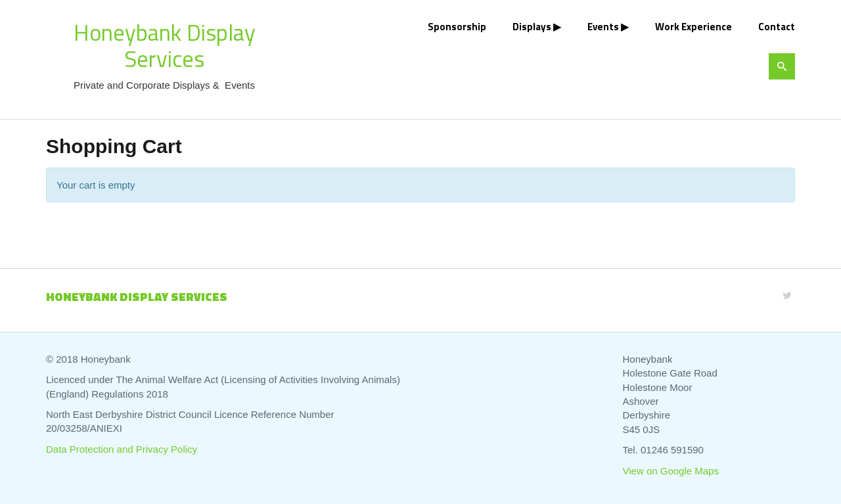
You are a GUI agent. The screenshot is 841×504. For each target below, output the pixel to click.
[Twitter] (787, 295)
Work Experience (693, 27)
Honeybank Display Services (165, 45)
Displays (532, 27)
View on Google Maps (671, 471)
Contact (777, 27)
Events (603, 27)
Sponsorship (457, 27)
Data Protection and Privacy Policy (122, 449)
